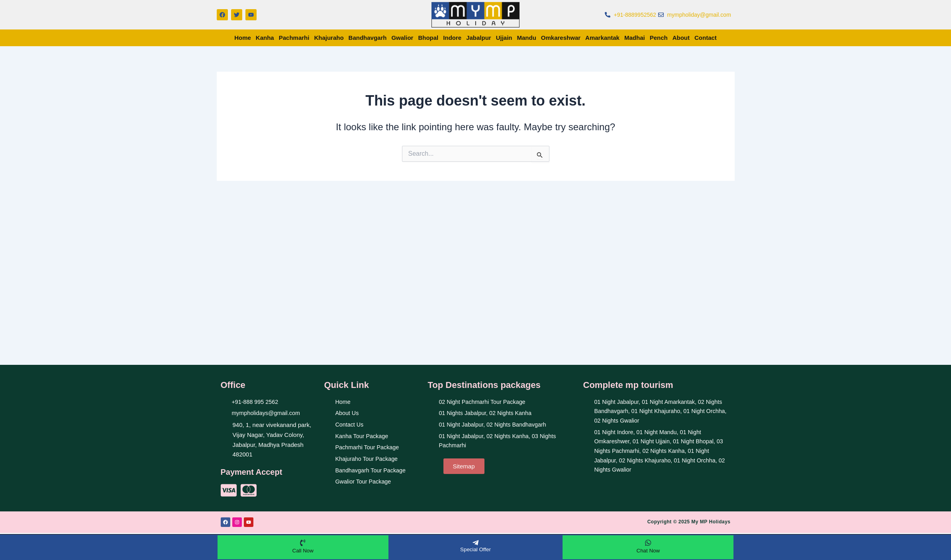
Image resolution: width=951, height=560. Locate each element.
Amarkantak (602, 38)
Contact (706, 38)
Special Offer (475, 549)
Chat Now (648, 550)
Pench (659, 38)
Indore (452, 38)
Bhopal (428, 38)
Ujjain (504, 38)
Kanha (265, 38)
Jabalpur (479, 38)
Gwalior (402, 38)
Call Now (303, 550)
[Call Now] (303, 542)
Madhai (635, 38)
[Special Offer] (475, 542)
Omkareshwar (561, 38)
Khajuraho (329, 38)
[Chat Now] (648, 542)
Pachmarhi (294, 38)
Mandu (527, 38)
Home (243, 38)
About (681, 38)
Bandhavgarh (368, 38)
